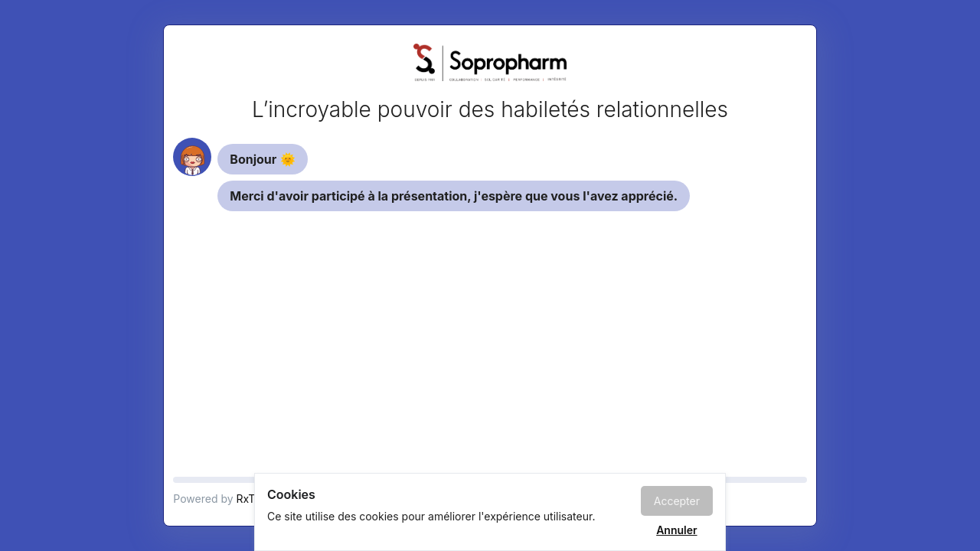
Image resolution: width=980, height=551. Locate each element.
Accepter (677, 501)
